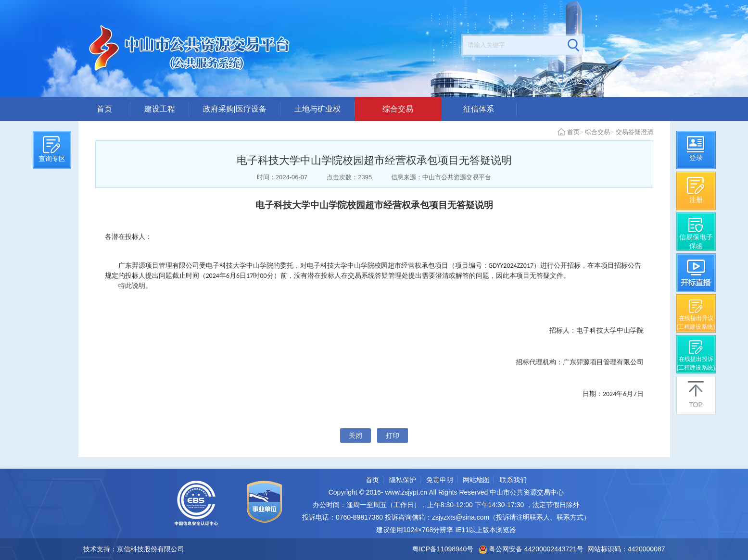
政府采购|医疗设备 (235, 109)
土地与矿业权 (317, 109)
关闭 (355, 436)
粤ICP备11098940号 (443, 549)
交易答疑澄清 (634, 132)
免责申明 (440, 480)
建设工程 (160, 109)
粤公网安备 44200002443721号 (531, 549)
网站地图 (476, 480)
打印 (393, 436)
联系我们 (513, 480)
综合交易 (398, 109)
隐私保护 (403, 480)
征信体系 (479, 109)
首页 (104, 109)
